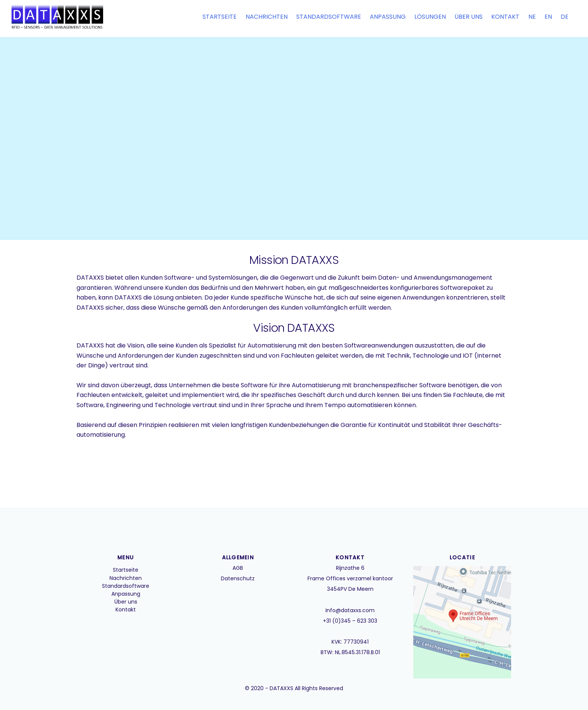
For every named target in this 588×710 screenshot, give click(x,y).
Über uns (469, 17)
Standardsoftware (329, 17)
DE (565, 17)
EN (548, 17)
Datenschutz (238, 578)
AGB (238, 568)
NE (532, 17)
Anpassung (388, 17)
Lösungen (430, 17)
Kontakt (505, 17)
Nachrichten (267, 17)
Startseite (220, 17)
